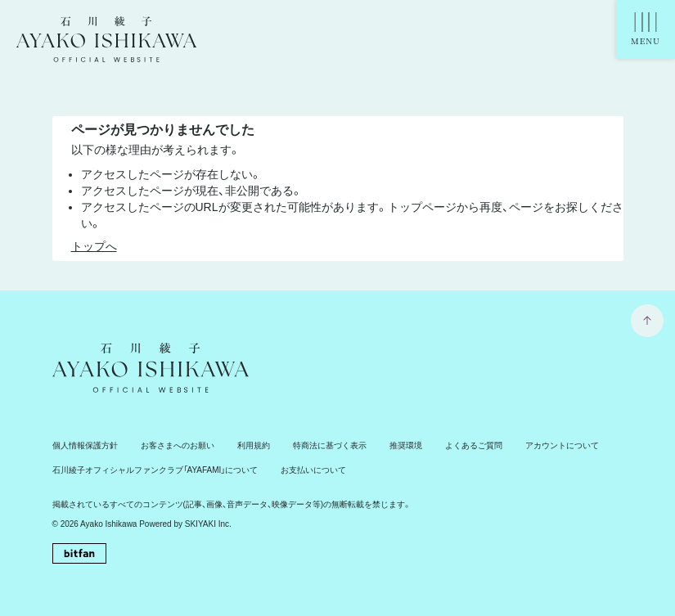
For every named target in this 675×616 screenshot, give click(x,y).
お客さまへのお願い (178, 445)
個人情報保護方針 (85, 445)
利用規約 (254, 445)
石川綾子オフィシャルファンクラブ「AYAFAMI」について (155, 470)
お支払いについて (313, 470)
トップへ (94, 246)
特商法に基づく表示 (330, 445)
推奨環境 (406, 445)
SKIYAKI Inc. (208, 524)
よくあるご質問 (474, 445)
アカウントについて (562, 445)
